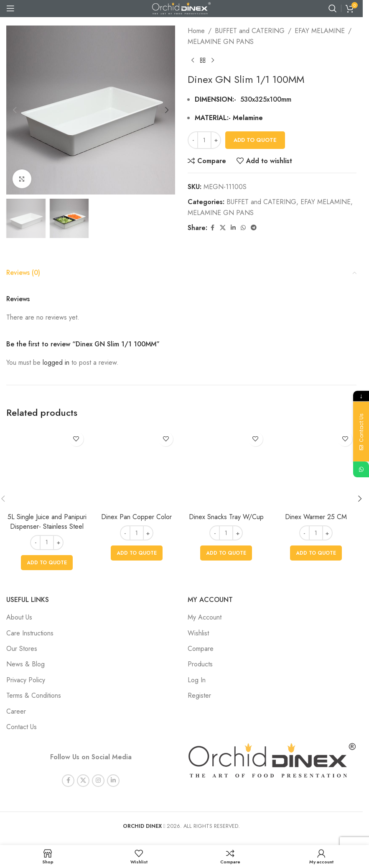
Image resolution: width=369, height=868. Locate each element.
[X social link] (223, 228)
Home (196, 31)
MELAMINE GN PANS (221, 42)
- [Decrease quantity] (193, 140)
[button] (15, 110)
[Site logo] (181, 8)
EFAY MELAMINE (320, 31)
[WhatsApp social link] (243, 228)
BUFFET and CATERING (250, 31)
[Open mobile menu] (10, 8)
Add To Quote (255, 140)
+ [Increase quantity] (216, 140)
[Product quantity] (204, 140)
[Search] (333, 8)
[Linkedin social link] (233, 228)
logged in (56, 362)
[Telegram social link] (254, 228)
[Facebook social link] (212, 228)
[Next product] (213, 60)
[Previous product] (193, 60)
